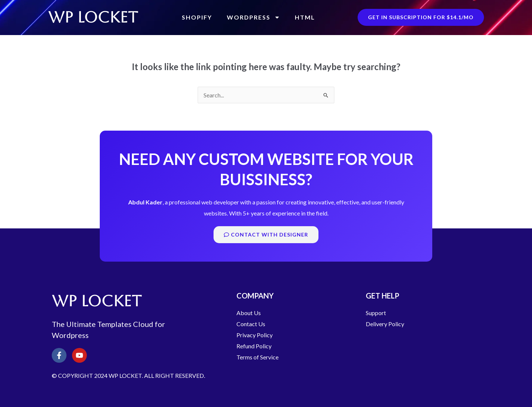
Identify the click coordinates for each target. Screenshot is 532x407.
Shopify (197, 17)
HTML (305, 17)
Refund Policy (254, 346)
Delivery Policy (385, 324)
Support (376, 313)
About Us (249, 313)
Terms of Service (258, 357)
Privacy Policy (255, 335)
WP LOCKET (93, 17)
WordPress (253, 17)
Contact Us (251, 324)
